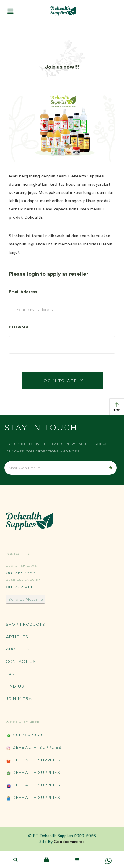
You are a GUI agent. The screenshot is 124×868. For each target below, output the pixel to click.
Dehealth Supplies (33, 761)
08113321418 (19, 587)
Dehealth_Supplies (34, 748)
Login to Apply (62, 380)
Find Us (15, 686)
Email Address (23, 292)
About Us (18, 649)
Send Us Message (26, 599)
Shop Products (26, 624)
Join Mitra (19, 698)
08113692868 (21, 573)
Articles (17, 637)
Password (19, 327)
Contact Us (21, 661)
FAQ (10, 674)
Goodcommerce (69, 842)
